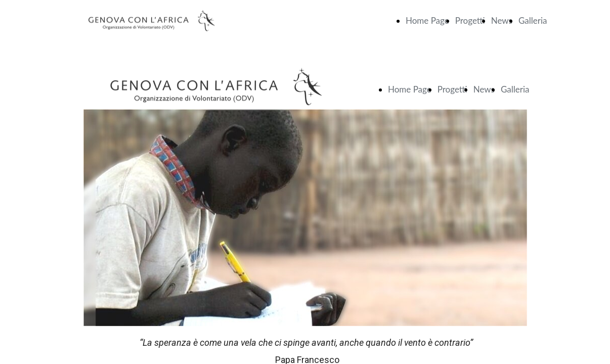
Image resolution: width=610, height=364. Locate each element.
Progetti (470, 20)
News (502, 20)
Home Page (427, 20)
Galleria (533, 20)
